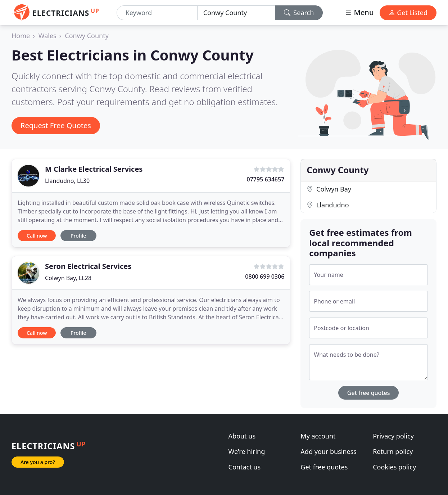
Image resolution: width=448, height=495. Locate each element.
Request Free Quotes (56, 125)
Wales (47, 36)
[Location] (236, 13)
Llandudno (328, 205)
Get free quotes (369, 393)
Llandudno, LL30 (67, 181)
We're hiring (247, 451)
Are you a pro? (38, 462)
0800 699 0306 (265, 276)
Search (299, 13)
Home (21, 36)
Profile (78, 236)
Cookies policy (394, 467)
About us (242, 436)
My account (318, 436)
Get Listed (408, 13)
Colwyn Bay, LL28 (68, 278)
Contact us (245, 467)
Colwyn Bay (329, 189)
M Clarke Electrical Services (94, 169)
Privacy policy (393, 436)
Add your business (329, 451)
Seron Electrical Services (88, 266)
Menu (359, 12)
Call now (37, 236)
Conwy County (87, 36)
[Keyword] (157, 13)
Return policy (393, 451)
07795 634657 (265, 179)
